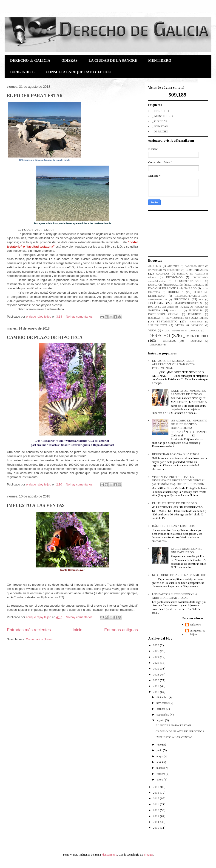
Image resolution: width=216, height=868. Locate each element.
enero (160, 779)
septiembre (163, 715)
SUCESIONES (198, 318)
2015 (156, 798)
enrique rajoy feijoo (198, 632)
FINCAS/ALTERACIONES (163, 288)
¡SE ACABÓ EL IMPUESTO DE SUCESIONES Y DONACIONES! (189, 424)
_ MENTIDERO (162, 116)
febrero (161, 774)
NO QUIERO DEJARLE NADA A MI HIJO (179, 575)
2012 (156, 816)
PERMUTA (176, 311)
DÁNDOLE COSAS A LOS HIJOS (173, 526)
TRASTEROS (195, 322)
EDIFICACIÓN (175, 285)
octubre (161, 709)
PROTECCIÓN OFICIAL (163, 314)
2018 (156, 692)
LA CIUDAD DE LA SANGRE (113, 60)
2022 (156, 668)
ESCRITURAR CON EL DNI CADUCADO (186, 551)
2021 (156, 674)
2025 (156, 651)
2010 (156, 828)
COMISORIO (174, 270)
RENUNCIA (195, 314)
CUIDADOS (163, 274)
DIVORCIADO (174, 277)
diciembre (163, 697)
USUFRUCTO (158, 325)
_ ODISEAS (159, 121)
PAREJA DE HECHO (192, 307)
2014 (156, 804)
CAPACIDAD (155, 270)
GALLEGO (190, 288)
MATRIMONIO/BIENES (188, 303)
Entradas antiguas (121, 630)
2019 (156, 686)
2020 (156, 680)
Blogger (148, 855)
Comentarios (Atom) (39, 639)
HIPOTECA (182, 299)
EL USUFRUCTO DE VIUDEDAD (174, 503)
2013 (156, 810)
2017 (156, 787)
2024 (156, 657)
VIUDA (152, 331)
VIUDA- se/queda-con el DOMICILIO (181, 331)
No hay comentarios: (80, 317)
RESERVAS (154, 318)
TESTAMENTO (167, 321)
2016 (156, 793)
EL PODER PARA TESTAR (35, 96)
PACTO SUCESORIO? (161, 307)
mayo (160, 756)
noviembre (163, 703)
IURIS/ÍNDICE (22, 72)
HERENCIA (176, 292)
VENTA (180, 325)
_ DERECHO (160, 111)
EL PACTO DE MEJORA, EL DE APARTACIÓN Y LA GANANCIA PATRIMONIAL (173, 364)
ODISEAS (69, 60)
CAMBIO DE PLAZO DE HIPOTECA (45, 337)
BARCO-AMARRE (194, 266)
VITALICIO (197, 325)
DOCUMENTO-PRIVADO (188, 281)
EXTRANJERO (196, 285)
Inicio (77, 630)
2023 (156, 663)
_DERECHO (160, 131)
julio (159, 744)
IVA (201, 300)
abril (159, 762)
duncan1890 (110, 855)
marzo (160, 768)
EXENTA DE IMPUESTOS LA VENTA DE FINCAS (188, 393)
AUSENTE (173, 266)
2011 (156, 822)
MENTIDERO (160, 60)
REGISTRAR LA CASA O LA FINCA (176, 454)
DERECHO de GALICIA (30, 60)
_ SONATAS (160, 126)
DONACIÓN (155, 285)
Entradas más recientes (29, 630)
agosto (161, 720)
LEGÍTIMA (156, 303)
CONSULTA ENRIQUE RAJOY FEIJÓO (79, 72)
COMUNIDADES (197, 270)
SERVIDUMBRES (175, 318)
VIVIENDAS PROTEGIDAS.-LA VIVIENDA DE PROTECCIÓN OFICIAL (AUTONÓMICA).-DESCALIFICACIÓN (179, 480)
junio (160, 750)
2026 (156, 645)
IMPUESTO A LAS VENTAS (36, 505)
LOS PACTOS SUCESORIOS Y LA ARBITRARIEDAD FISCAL (174, 596)
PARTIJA (154, 310)
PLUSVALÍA (196, 311)
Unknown (195, 624)
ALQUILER (155, 266)
